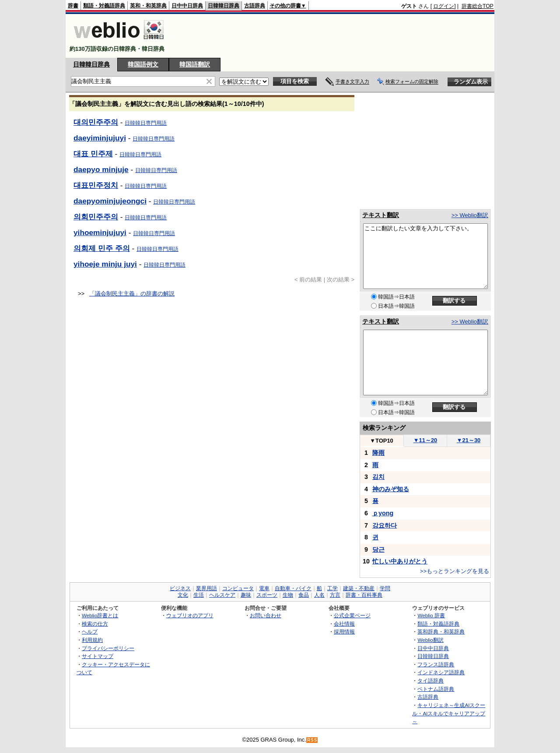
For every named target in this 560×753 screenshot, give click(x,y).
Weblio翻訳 (430, 640)
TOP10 (381, 441)
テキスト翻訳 (381, 215)
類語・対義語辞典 (104, 6)
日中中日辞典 (187, 6)
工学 (332, 588)
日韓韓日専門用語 (146, 123)
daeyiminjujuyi (100, 138)
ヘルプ (90, 632)
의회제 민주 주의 (102, 248)
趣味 (246, 595)
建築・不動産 (359, 588)
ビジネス (180, 588)
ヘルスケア (222, 595)
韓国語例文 (143, 64)
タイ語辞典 (430, 681)
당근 (378, 549)
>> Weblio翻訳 (470, 215)
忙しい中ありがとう (400, 561)
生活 (199, 595)
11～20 (425, 440)
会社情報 (344, 624)
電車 (264, 588)
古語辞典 (255, 6)
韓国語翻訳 (195, 64)
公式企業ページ (352, 615)
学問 (385, 588)
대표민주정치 (96, 185)
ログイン (444, 6)
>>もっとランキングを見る (455, 571)
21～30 (469, 440)
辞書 (73, 6)
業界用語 (206, 588)
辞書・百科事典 (364, 595)
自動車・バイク (293, 588)
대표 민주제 (93, 154)
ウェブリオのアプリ (190, 615)
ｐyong (383, 513)
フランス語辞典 (436, 664)
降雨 (378, 453)
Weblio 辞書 (431, 615)
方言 (335, 595)
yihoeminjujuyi (100, 232)
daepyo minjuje (101, 169)
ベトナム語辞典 (436, 689)
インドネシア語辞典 (441, 672)
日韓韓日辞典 (224, 6)
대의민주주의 (96, 122)
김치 (378, 477)
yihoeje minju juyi (105, 264)
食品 (304, 595)
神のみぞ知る (391, 489)
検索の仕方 (95, 624)
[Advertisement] (334, 36)
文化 (183, 595)
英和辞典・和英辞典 (441, 632)
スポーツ (267, 595)
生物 (288, 595)
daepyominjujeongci (110, 201)
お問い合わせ (266, 615)
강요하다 (385, 525)
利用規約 (92, 640)
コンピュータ (238, 588)
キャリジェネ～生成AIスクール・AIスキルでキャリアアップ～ (449, 713)
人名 (319, 595)
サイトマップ (98, 656)
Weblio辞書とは (100, 615)
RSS (312, 740)
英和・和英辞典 (148, 6)
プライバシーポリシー (108, 648)
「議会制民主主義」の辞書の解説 (132, 294)
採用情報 (344, 632)
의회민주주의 (96, 217)
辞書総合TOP (478, 6)
